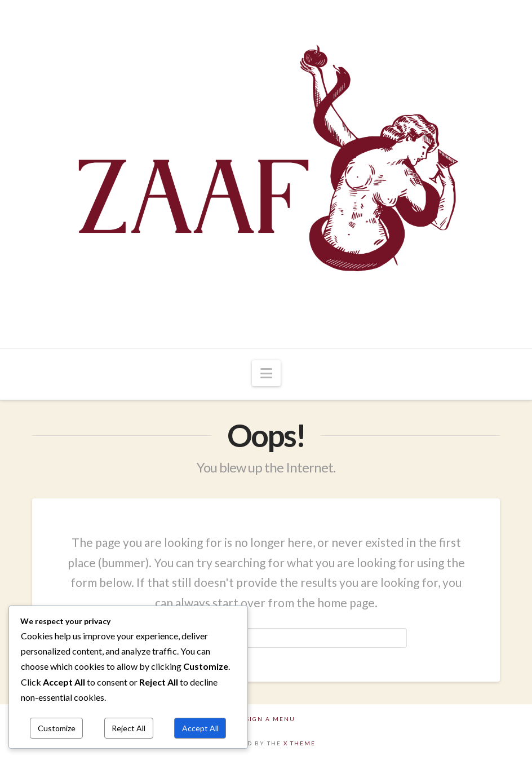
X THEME (300, 743)
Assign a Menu (266, 719)
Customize (57, 728)
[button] (266, 373)
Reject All (128, 728)
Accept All (200, 728)
